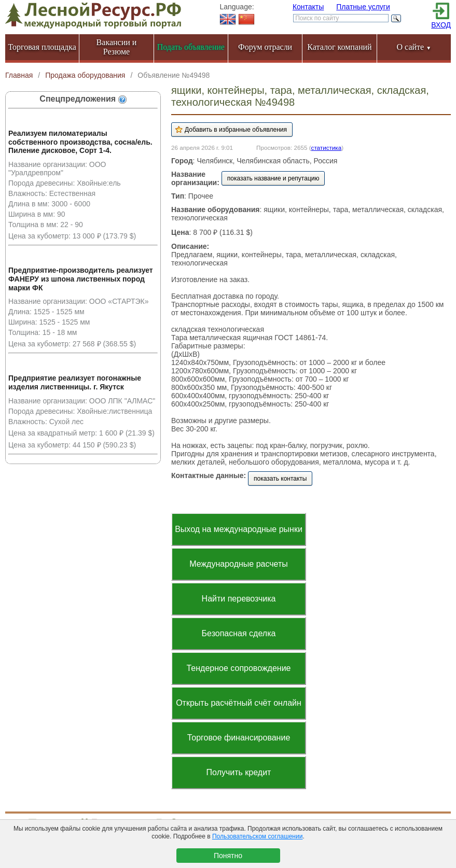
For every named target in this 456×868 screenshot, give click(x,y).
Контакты (308, 7)
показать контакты (280, 479)
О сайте (414, 47)
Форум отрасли (265, 47)
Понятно (228, 856)
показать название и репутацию (273, 178)
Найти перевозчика (239, 599)
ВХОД (441, 25)
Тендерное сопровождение (238, 668)
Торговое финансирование (239, 738)
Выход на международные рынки (239, 529)
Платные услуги (363, 7)
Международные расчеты (239, 564)
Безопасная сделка (239, 633)
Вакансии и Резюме (117, 47)
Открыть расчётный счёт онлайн (239, 703)
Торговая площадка (42, 47)
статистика (327, 148)
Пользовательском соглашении (257, 836)
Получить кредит (239, 772)
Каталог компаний (339, 47)
